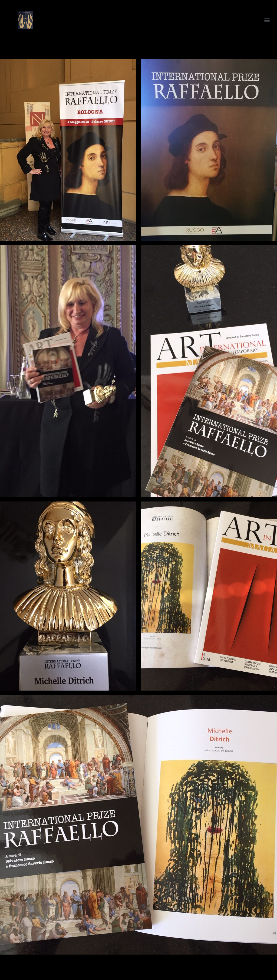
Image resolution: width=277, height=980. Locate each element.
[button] (267, 20)
